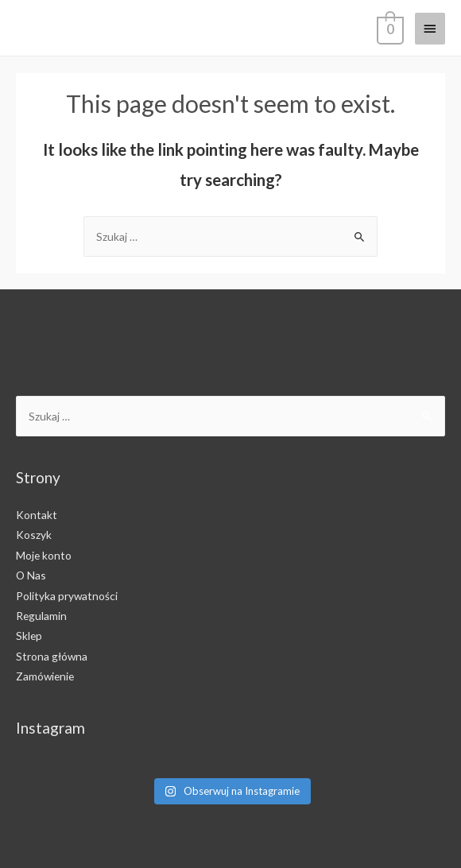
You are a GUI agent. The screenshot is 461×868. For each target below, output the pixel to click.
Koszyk (34, 535)
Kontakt (37, 515)
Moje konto (44, 555)
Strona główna (52, 656)
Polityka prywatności (67, 596)
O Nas (31, 575)
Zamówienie (45, 676)
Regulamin (41, 616)
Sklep (29, 635)
